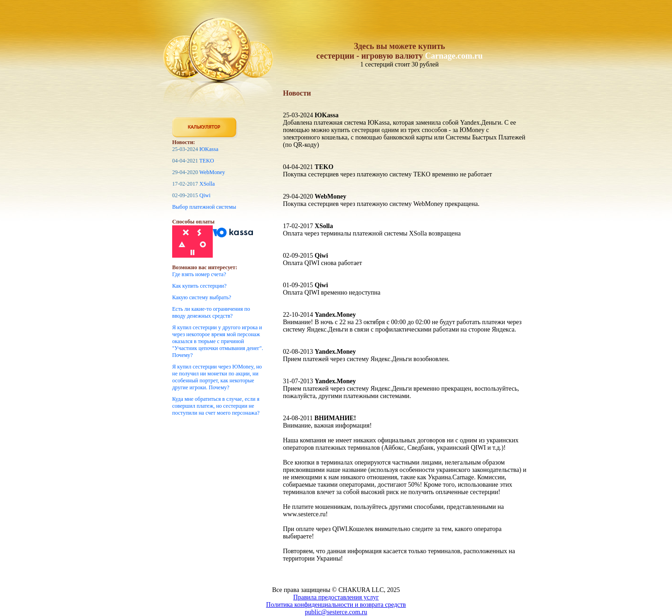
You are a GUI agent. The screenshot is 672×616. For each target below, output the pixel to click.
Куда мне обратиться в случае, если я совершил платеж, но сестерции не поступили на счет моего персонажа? (216, 406)
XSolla (207, 184)
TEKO (207, 161)
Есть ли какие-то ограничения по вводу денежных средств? (211, 312)
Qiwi (205, 195)
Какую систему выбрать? (202, 297)
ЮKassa (209, 149)
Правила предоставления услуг (336, 597)
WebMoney (212, 172)
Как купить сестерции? (199, 286)
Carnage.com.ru (454, 56)
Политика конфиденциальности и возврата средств (336, 605)
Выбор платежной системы (204, 207)
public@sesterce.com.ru (336, 612)
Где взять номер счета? (199, 274)
